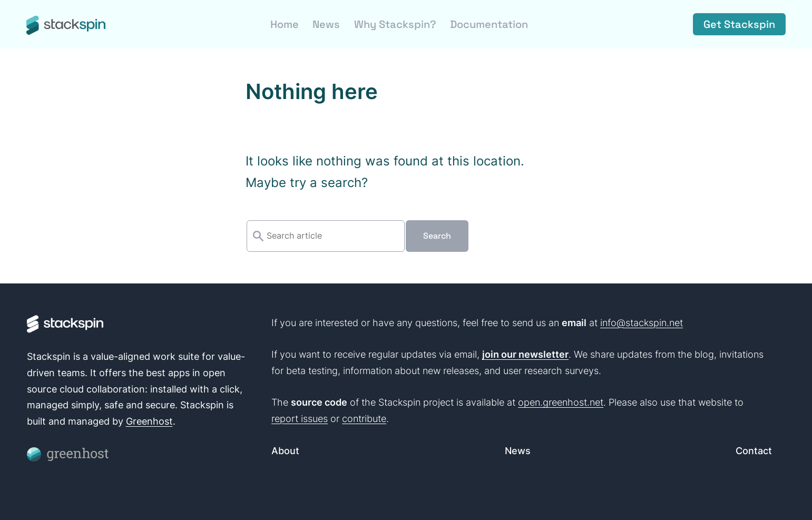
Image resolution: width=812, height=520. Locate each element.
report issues (300, 419)
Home (285, 24)
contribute (364, 419)
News (326, 24)
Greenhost (149, 421)
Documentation (489, 24)
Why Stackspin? (395, 24)
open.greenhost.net (561, 402)
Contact (754, 451)
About (285, 451)
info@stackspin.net (642, 323)
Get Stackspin (739, 24)
